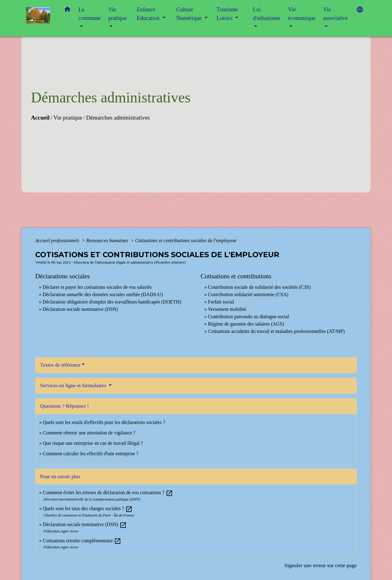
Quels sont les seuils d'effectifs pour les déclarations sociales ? (104, 422)
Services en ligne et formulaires (74, 385)
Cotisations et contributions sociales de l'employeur (186, 240)
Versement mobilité (227, 309)
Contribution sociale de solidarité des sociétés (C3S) (259, 287)
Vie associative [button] (335, 14)
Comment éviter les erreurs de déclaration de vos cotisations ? (108, 492)
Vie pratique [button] (118, 14)
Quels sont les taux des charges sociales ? (88, 508)
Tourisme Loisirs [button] (227, 14)
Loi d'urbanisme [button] (267, 14)
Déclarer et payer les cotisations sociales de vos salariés (97, 287)
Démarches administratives (118, 118)
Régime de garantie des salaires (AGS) (246, 324)
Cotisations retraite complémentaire (82, 541)
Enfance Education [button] (149, 14)
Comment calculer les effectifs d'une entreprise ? (91, 454)
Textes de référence (60, 365)
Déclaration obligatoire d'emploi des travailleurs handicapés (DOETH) (112, 302)
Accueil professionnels (58, 240)
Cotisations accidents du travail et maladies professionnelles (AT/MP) (276, 331)
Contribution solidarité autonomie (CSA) (248, 294)
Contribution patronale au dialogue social (249, 317)
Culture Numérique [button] (190, 14)
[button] (67, 11)
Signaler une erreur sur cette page (321, 565)
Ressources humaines (108, 240)
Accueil (40, 118)
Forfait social (221, 302)
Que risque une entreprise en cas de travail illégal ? (93, 443)
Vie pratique (68, 118)
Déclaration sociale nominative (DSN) (80, 309)
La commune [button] (90, 14)
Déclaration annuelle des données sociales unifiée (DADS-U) (103, 294)
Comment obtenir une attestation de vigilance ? (89, 433)
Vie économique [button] (302, 14)
